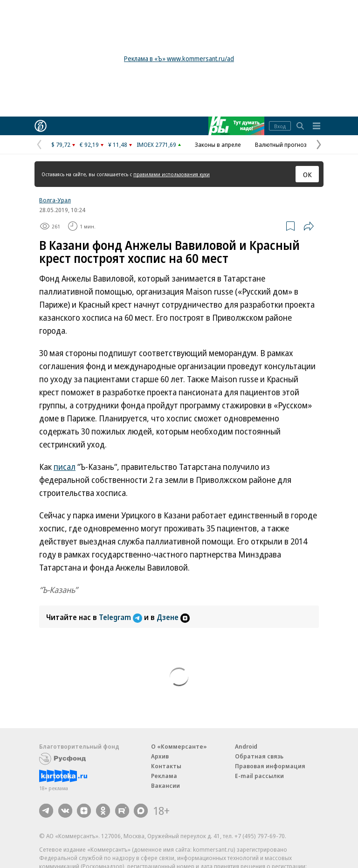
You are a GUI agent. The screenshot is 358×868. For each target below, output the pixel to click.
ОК (307, 174)
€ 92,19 (89, 145)
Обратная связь (259, 756)
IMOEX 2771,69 (156, 145)
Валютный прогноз (281, 145)
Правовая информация (270, 766)
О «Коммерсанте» (179, 746)
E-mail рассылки (259, 776)
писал (65, 467)
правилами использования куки (172, 174)
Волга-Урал (55, 200)
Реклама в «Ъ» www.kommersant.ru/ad (179, 59)
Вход (280, 126)
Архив (160, 756)
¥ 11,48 (118, 145)
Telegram (121, 617)
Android (246, 746)
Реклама (164, 776)
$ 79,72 (61, 145)
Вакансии (165, 785)
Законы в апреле (218, 145)
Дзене (173, 617)
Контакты (166, 766)
